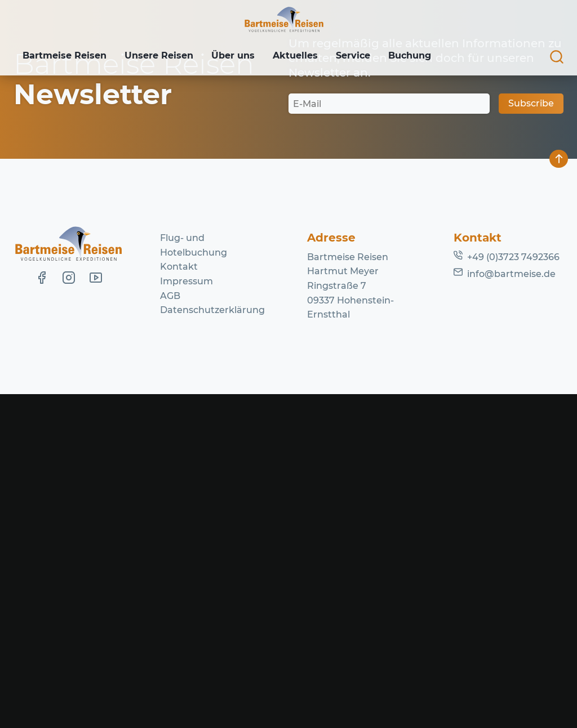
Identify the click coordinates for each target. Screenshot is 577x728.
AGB (170, 629)
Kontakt (179, 600)
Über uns (239, 57)
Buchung (422, 57)
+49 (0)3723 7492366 (513, 591)
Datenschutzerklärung (212, 644)
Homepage (458, 234)
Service (363, 57)
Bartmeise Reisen (66, 57)
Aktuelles (303, 57)
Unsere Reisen (162, 57)
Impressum (187, 615)
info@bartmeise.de (511, 607)
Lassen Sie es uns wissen (276, 220)
